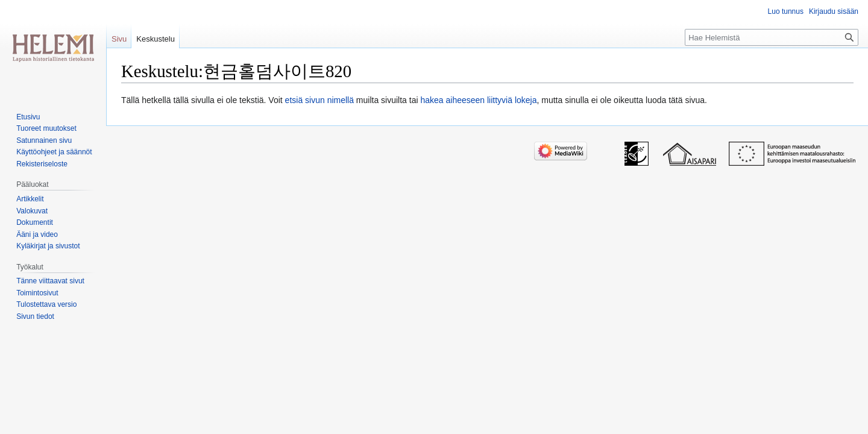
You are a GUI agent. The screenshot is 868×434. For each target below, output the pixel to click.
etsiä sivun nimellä (319, 100)
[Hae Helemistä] (772, 37)
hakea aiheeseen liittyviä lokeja (478, 100)
